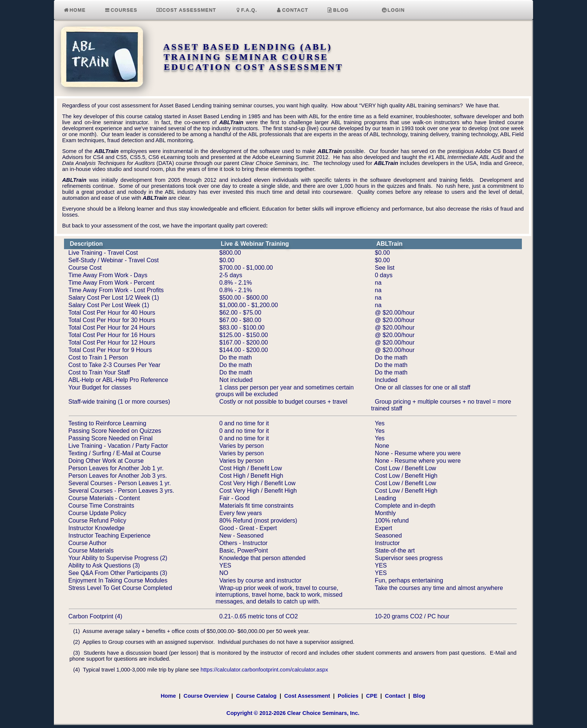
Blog (338, 10)
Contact (292, 10)
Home (74, 10)
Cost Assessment (186, 10)
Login (393, 10)
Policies (348, 696)
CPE (372, 696)
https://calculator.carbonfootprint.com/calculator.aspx (264, 670)
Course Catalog (256, 696)
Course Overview (206, 696)
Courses (121, 10)
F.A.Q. (246, 10)
